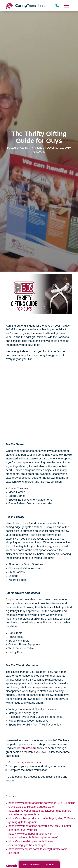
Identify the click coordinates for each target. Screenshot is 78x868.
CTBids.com (29, 748)
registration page (31, 762)
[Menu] (66, 6)
